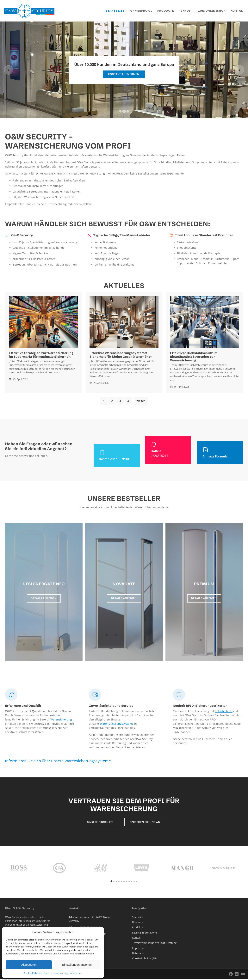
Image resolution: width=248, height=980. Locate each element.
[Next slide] (239, 70)
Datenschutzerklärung (56, 973)
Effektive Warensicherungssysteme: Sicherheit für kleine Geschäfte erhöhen (121, 355)
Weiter (141, 401)
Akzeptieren (29, 965)
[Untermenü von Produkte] (175, 11)
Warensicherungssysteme (117, 724)
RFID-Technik (223, 711)
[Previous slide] (9, 70)
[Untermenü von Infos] (192, 11)
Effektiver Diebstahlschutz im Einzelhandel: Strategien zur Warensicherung (194, 357)
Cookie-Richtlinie (33, 973)
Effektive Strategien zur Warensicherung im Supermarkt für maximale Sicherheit (41, 355)
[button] (120, 111)
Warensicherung (61, 719)
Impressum (76, 973)
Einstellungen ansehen (77, 965)
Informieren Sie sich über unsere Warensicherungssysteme (58, 761)
